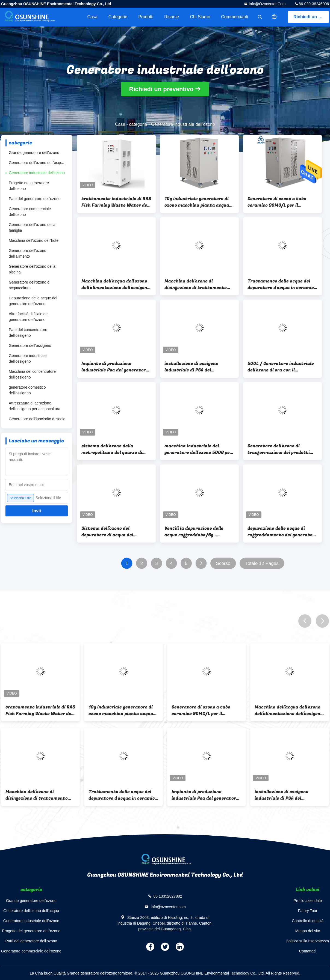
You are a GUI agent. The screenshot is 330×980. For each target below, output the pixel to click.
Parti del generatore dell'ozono (35, 199)
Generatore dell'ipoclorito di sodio (37, 419)
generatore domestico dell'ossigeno (27, 390)
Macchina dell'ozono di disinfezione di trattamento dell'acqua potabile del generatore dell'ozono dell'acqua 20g (199, 284)
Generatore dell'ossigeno (30, 345)
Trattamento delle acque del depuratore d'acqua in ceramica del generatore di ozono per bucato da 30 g (282, 284)
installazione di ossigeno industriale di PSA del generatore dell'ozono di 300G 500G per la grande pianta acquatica (197, 367)
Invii (37, 511)
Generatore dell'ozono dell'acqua (37, 163)
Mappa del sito (308, 931)
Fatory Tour (308, 911)
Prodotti (146, 17)
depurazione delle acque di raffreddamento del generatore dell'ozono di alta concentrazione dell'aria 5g (282, 532)
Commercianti (235, 17)
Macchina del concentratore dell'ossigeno (32, 374)
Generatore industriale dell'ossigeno (28, 358)
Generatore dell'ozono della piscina (32, 269)
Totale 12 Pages (262, 563)
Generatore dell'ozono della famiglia (32, 227)
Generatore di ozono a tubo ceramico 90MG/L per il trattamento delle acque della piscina (281, 202)
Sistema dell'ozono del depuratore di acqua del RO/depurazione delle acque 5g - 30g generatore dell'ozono (116, 532)
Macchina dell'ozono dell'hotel (34, 240)
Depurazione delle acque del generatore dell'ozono (33, 301)
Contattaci (308, 951)
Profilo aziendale (308, 901)
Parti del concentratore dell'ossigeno (28, 333)
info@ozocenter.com (267, 4)
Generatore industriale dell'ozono (37, 173)
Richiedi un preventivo (311, 17)
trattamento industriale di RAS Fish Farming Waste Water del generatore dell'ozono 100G (116, 202)
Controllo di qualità (308, 921)
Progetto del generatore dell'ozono (29, 186)
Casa (92, 17)
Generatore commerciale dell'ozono (30, 212)
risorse (172, 17)
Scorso (223, 563)
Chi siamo (200, 17)
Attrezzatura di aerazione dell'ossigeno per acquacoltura (35, 406)
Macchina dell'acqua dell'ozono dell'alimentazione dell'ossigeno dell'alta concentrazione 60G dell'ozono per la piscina (116, 284)
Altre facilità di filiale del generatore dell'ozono (29, 317)
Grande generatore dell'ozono (34, 153)
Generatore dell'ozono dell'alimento (27, 253)
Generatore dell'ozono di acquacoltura (30, 285)
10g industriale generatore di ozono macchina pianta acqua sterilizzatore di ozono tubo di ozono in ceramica (198, 202)
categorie (118, 17)
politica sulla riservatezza (308, 941)
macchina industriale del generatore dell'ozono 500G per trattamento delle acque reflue (199, 449)
